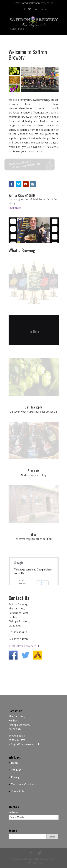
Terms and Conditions (24, 784)
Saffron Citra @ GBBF (22, 195)
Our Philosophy (33, 407)
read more (15, 208)
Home (15, 763)
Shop (33, 534)
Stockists (33, 471)
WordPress (35, 863)
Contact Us (18, 791)
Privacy (15, 777)
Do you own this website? (23, 584)
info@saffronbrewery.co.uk (24, 646)
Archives (13, 812)
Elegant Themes (34, 859)
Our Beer (33, 332)
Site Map (16, 770)
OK (42, 584)
